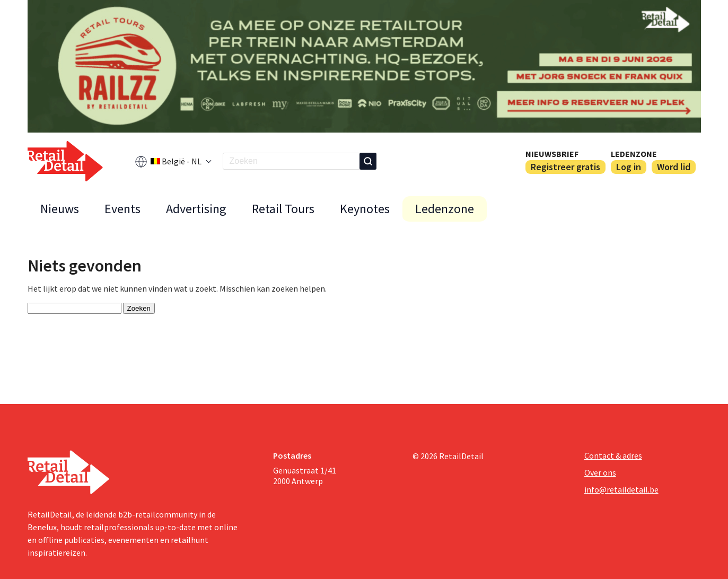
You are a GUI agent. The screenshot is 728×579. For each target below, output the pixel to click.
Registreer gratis (565, 167)
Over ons (600, 472)
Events (122, 209)
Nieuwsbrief (552, 154)
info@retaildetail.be (621, 489)
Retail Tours (283, 209)
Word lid (674, 167)
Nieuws (60, 209)
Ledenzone (634, 154)
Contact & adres (613, 455)
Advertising (196, 209)
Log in (629, 167)
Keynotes (365, 209)
